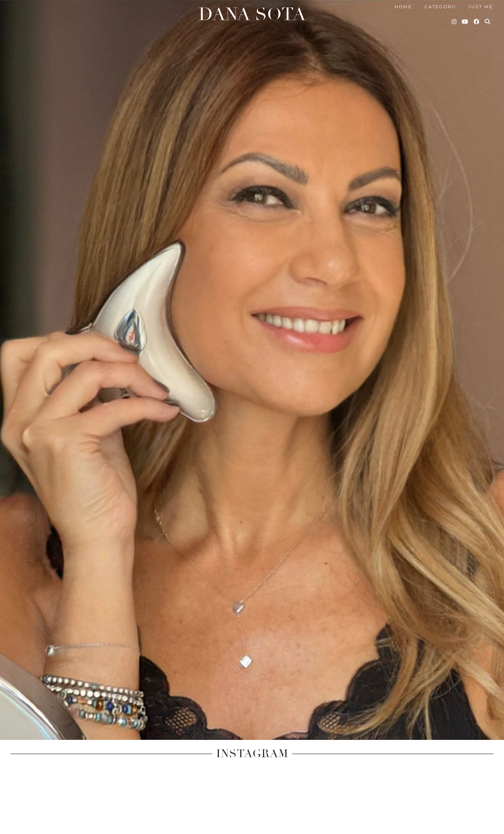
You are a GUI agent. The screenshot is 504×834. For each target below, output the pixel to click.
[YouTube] (465, 20)
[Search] (488, 20)
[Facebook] (477, 20)
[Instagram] (454, 20)
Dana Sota (252, 12)
